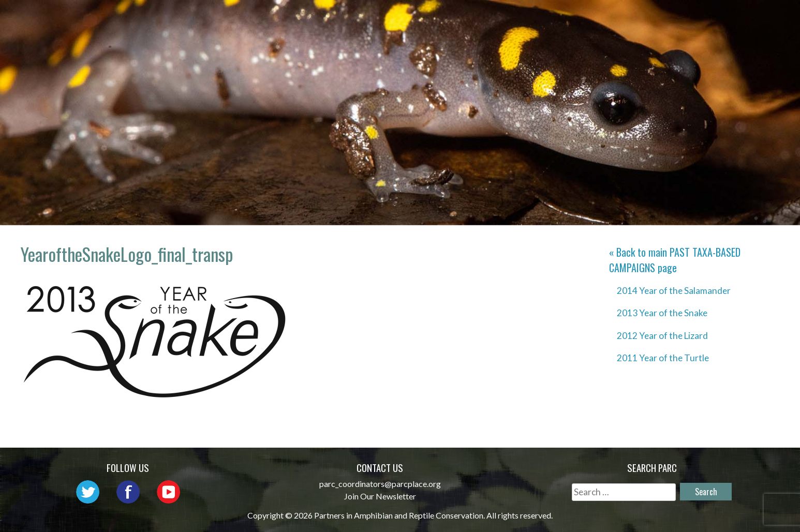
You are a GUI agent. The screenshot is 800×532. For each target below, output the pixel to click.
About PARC (352, 18)
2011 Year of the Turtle (663, 358)
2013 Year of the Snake (662, 313)
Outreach (487, 18)
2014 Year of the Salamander (674, 291)
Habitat (624, 18)
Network (421, 18)
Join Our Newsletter (380, 496)
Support (740, 18)
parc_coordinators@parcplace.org (380, 484)
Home (292, 18)
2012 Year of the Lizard (662, 336)
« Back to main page (675, 260)
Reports (682, 18)
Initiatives (558, 18)
